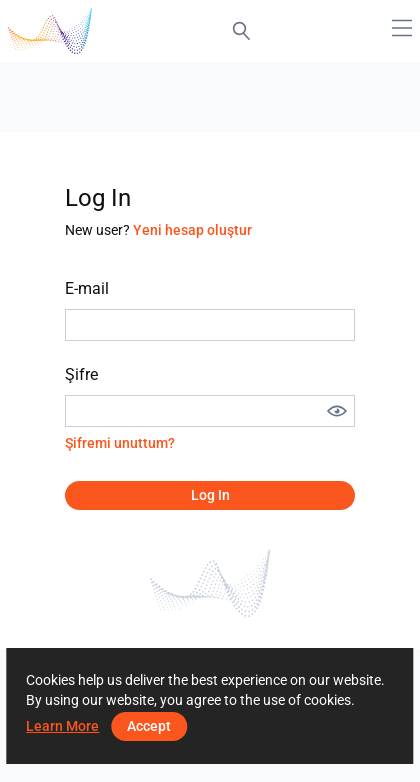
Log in (210, 495)
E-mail (87, 288)
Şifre (81, 374)
